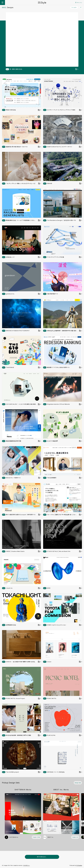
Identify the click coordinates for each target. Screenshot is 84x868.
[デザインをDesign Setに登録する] (77, 69)
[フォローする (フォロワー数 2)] (75, 837)
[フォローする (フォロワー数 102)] (36, 837)
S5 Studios (79, 865)
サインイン (79, 3)
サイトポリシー (27, 865)
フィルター (74, 7)
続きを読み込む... (42, 857)
